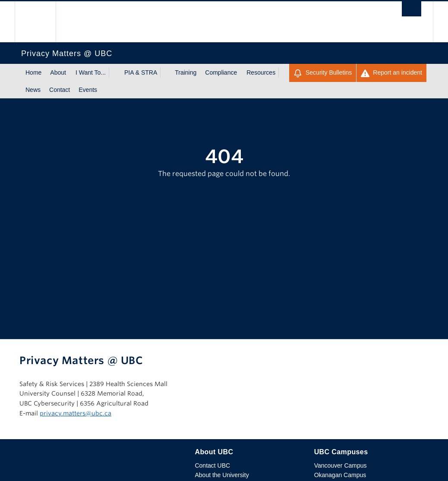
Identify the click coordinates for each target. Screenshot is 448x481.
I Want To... (91, 72)
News (33, 90)
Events (88, 90)
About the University (222, 475)
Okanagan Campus (340, 475)
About (58, 72)
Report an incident (391, 73)
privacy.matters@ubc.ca (76, 413)
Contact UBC (212, 465)
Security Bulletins (323, 73)
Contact (60, 90)
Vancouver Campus (341, 465)
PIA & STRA (141, 72)
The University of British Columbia (42, 22)
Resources (261, 72)
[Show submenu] (114, 72)
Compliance (221, 72)
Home (33, 72)
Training (186, 72)
